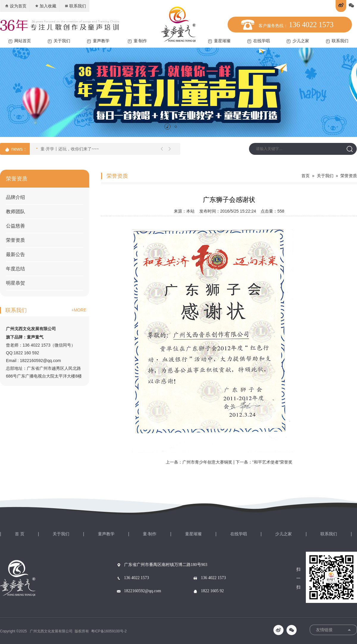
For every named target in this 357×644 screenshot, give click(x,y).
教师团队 (15, 212)
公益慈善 (15, 226)
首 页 (20, 534)
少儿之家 (298, 41)
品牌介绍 (15, 197)
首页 (306, 176)
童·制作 (138, 41)
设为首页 (16, 6)
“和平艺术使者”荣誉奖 (272, 462)
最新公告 (15, 254)
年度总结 (15, 269)
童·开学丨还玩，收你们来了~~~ (67, 148)
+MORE (79, 310)
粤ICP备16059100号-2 (109, 631)
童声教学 (98, 41)
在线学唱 (259, 41)
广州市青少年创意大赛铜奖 (207, 462)
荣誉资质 (15, 240)
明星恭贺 (15, 283)
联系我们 (75, 6)
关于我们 (59, 41)
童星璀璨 (219, 41)
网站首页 (20, 41)
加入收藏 (45, 6)
